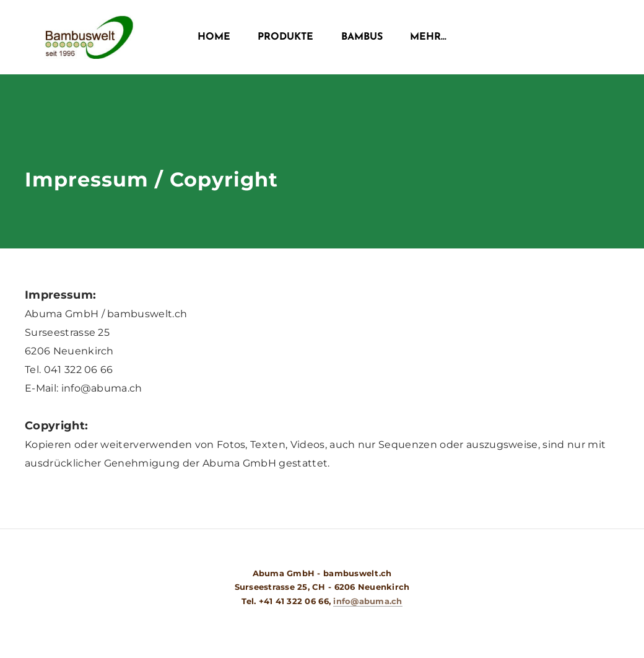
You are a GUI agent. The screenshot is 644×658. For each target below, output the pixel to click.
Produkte (285, 37)
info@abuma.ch (368, 601)
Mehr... (428, 37)
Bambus (362, 37)
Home (214, 37)
